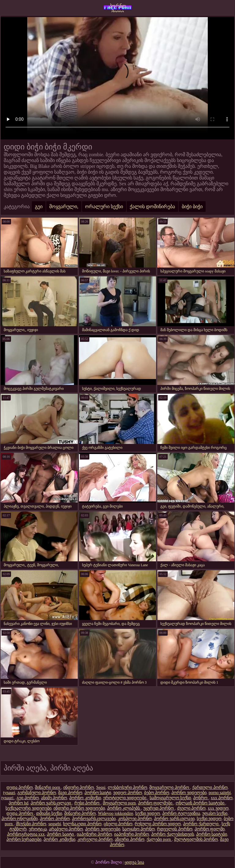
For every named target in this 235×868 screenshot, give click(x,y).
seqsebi (55, 824)
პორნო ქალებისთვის (173, 834)
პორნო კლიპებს (124, 808)
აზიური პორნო (130, 839)
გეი (39, 207)
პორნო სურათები (24, 839)
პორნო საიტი (98, 793)
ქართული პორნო (210, 787)
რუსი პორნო (88, 803)
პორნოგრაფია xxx (26, 834)
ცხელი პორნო (118, 824)
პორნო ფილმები (156, 803)
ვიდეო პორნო (128, 793)
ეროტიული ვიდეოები (125, 798)
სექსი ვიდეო (148, 813)
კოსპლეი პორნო (135, 819)
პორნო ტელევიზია (181, 813)
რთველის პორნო (175, 829)
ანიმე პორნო (54, 798)
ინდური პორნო (79, 787)
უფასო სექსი (215, 813)
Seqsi (101, 787)
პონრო (201, 798)
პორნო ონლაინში (20, 819)
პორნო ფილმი (210, 829)
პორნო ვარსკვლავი (51, 803)
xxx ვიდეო (218, 808)
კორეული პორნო (95, 839)
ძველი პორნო (192, 808)
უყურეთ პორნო (159, 808)
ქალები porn (159, 839)
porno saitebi (220, 793)
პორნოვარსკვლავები (94, 819)
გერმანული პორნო (37, 793)
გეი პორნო (28, 798)
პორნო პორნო (55, 819)
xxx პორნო (222, 798)
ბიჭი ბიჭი (192, 207)
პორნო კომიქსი (85, 798)
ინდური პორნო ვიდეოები (79, 808)
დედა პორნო (20, 787)
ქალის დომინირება (152, 207)
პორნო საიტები (212, 834)
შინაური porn (48, 787)
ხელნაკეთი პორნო (82, 824)
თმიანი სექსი (49, 813)
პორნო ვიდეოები (189, 793)
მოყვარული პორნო (170, 787)
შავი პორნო (70, 793)
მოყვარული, (64, 207)
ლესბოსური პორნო (128, 787)
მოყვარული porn (119, 803)
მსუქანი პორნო (31, 824)
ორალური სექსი (104, 207)
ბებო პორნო (157, 793)
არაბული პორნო (66, 829)
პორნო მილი (118, 8)
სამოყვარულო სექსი (170, 798)
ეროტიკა (38, 829)
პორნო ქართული (201, 824)
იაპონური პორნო (94, 834)
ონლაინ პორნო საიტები (201, 803)
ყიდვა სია (134, 862)
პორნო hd (19, 803)
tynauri (9, 793)
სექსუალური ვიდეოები (28, 808)
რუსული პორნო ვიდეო (158, 824)
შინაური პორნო (80, 813)
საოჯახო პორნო (139, 829)
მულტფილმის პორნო (196, 839)
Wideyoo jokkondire (116, 813)
